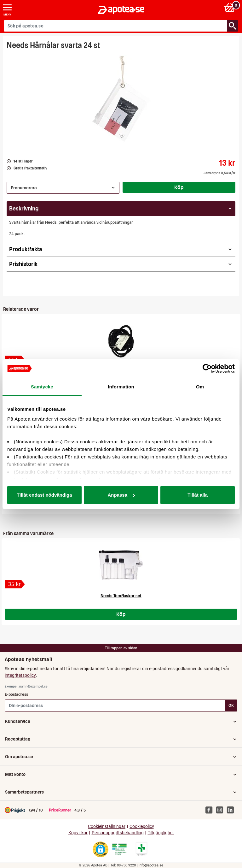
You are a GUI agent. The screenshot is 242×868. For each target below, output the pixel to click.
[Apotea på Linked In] (232, 810)
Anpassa (121, 495)
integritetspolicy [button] (20, 675)
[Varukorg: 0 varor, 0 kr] (230, 7)
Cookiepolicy (142, 827)
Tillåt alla (198, 495)
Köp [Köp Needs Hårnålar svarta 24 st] (179, 187)
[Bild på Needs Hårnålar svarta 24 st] (121, 99)
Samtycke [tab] (42, 387)
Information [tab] (121, 387)
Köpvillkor (78, 833)
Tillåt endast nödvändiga (44, 495)
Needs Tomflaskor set (121, 596)
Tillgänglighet (161, 833)
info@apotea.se (151, 865)
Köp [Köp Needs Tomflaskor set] (121, 614)
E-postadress (16, 694)
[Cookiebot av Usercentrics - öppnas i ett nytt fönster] (207, 369)
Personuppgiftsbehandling (118, 833)
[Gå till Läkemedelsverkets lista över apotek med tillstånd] (142, 849)
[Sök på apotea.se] (115, 26)
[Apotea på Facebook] (210, 810)
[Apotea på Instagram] (221, 810)
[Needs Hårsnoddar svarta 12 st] (121, 341)
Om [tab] (200, 387)
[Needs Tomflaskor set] (15, 584)
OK (231, 705)
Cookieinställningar (107, 827)
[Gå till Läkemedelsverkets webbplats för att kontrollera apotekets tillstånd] (119, 849)
